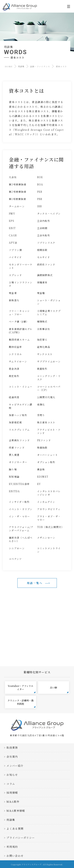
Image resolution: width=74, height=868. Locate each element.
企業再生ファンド (19, 440)
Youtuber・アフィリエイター (22, 689)
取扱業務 (12, 748)
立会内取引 (44, 221)
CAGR (13, 235)
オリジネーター (18, 462)
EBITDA (14, 491)
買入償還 (14, 455)
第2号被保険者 (18, 192)
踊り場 (13, 469)
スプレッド (15, 275)
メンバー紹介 (15, 766)
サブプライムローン (49, 361)
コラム (11, 784)
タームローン (17, 206)
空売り (41, 415)
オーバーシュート (47, 455)
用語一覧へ (35, 583)
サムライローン (18, 361)
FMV (12, 213)
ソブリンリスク (46, 243)
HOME (9, 66)
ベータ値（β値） (19, 321)
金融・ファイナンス (40, 66)
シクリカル (15, 354)
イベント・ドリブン (21, 509)
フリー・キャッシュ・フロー (19, 312)
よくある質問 (15, 829)
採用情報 (12, 793)
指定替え (42, 340)
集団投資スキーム (19, 340)
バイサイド (15, 257)
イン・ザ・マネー (19, 516)
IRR (40, 206)
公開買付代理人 (46, 397)
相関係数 (42, 250)
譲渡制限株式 (45, 275)
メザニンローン (46, 538)
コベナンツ (15, 559)
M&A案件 (13, 802)
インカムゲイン (46, 502)
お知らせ (12, 775)
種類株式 (42, 321)
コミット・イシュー (21, 387)
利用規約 (12, 847)
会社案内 (12, 757)
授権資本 (42, 282)
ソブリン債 (15, 250)
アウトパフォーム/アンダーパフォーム (21, 529)
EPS (12, 221)
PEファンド (44, 440)
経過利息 (14, 397)
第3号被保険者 (18, 184)
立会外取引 (44, 235)
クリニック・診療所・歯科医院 (21, 703)
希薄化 (41, 404)
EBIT (12, 228)
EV (39, 484)
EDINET (43, 477)
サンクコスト (45, 354)
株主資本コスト (46, 422)
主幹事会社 (44, 329)
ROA (40, 184)
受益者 (13, 293)
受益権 (41, 293)
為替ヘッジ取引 (18, 415)
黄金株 (41, 469)
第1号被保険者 (17, 199)
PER (40, 192)
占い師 (59, 689)
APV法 (13, 243)
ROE (40, 177)
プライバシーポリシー (21, 838)
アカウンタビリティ (49, 509)
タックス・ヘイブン (49, 213)
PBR (40, 199)
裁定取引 (14, 376)
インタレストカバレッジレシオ (49, 493)
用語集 (21, 66)
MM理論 (14, 477)
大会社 (13, 177)
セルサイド (44, 257)
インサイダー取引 (19, 502)
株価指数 (42, 447)
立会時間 (42, 228)
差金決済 (14, 369)
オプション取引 (46, 462)
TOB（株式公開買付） (51, 527)
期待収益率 (15, 347)
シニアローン (17, 548)
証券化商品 (44, 347)
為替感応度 (15, 422)
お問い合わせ (15, 856)
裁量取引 (42, 369)
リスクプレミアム (19, 430)
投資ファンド (17, 447)
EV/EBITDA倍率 (19, 484)
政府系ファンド (46, 264)
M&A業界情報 (16, 811)
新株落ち (14, 300)
